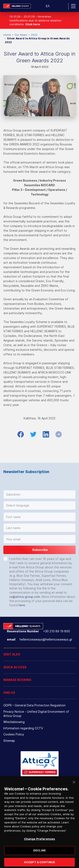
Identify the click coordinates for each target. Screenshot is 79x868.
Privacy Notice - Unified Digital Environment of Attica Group (36, 714)
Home (7, 35)
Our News (21, 35)
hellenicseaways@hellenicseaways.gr (46, 639)
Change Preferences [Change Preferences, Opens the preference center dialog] (39, 842)
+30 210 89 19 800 (57, 631)
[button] (39, 494)
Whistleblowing (14, 722)
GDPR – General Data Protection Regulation (34, 705)
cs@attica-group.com (25, 597)
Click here (33, 24)
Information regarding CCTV (23, 728)
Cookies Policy (14, 734)
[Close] (74, 785)
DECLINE (39, 853)
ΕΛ (48, 6)
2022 (34, 35)
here (22, 605)
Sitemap (9, 741)
